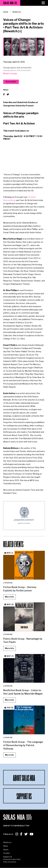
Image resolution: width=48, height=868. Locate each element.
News (6, 846)
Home (6, 12)
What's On (17, 12)
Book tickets (11, 82)
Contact (7, 853)
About (6, 850)
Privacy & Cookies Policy (12, 859)
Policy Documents (10, 862)
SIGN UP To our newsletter (16, 826)
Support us (8, 857)
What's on (7, 842)
